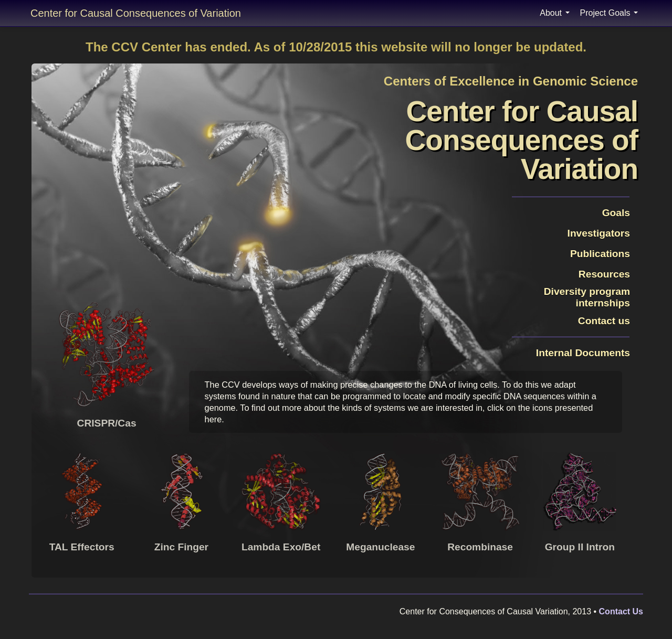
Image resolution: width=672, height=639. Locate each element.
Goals (616, 213)
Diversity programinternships (587, 297)
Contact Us (621, 611)
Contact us (604, 321)
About (554, 13)
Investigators (599, 233)
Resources (604, 274)
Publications (600, 254)
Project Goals (609, 13)
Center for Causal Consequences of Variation (136, 13)
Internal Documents (577, 353)
